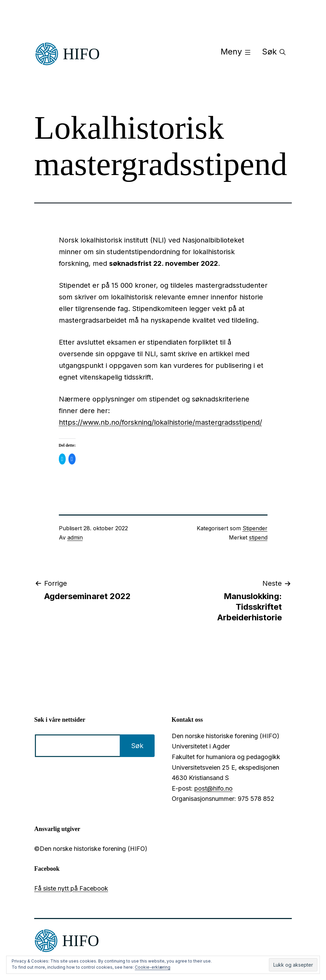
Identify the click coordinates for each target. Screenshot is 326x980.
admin (75, 537)
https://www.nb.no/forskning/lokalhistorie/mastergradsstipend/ (160, 422)
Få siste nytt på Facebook (71, 888)
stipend (258, 537)
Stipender (255, 528)
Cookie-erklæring (153, 967)
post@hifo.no (213, 788)
